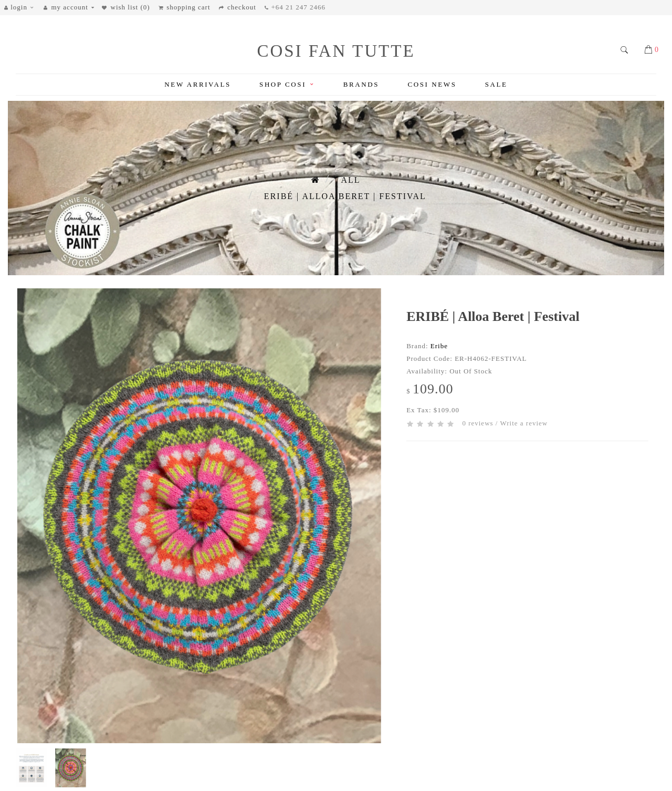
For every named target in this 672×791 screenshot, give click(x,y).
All (350, 180)
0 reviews (477, 423)
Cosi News (432, 84)
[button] (22, 8)
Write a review (524, 423)
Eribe (439, 346)
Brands (361, 84)
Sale (496, 84)
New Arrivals (197, 84)
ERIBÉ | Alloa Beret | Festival (345, 196)
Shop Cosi (287, 84)
